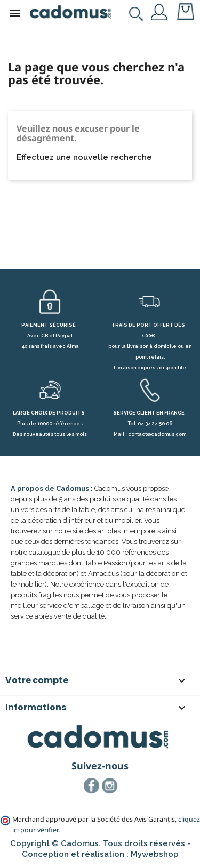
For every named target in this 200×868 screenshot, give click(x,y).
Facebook (92, 786)
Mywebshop (155, 854)
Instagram (110, 786)
